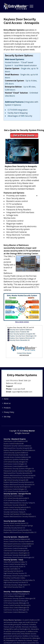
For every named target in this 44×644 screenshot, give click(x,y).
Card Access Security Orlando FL (15, 505)
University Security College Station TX (17, 585)
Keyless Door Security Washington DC (17, 487)
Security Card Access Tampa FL (15, 512)
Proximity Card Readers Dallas (14, 578)
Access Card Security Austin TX (14, 567)
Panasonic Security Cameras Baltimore (17, 446)
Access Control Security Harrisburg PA (17, 605)
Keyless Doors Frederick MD (19, 332)
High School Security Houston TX (15, 573)
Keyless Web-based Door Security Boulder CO (20, 532)
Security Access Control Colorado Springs (18, 526)
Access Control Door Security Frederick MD (19, 541)
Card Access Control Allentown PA (16, 612)
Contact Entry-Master (24, 353)
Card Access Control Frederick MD (16, 548)
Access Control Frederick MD (14, 444)
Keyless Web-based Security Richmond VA (19, 482)
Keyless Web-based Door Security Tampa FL (19, 503)
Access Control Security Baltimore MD (17, 539)
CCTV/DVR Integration (18, 110)
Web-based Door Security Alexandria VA (18, 473)
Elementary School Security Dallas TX (17, 576)
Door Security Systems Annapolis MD (22, 334)
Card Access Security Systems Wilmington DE (19, 598)
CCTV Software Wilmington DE (14, 596)
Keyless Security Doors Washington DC (23, 336)
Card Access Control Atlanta (13, 496)
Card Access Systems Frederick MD (16, 459)
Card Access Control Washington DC (16, 551)
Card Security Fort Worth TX (13, 571)
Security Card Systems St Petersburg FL (18, 514)
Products (7, 408)
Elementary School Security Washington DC (19, 557)
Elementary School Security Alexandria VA (18, 478)
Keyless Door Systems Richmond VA (22, 338)
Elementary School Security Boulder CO (18, 530)
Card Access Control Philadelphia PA (16, 594)
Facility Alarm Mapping (18, 113)
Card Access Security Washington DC (17, 555)
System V (9, 65)
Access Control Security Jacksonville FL (17, 507)
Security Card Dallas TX (12, 569)
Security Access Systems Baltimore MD (17, 457)
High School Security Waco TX (14, 587)
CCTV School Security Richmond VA (16, 491)
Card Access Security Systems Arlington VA (19, 469)
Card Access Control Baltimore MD (16, 441)
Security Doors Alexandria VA (20, 340)
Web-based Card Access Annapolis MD (17, 546)
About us (7, 403)
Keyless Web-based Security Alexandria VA (19, 485)
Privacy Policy (9, 412)
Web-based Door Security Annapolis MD (18, 448)
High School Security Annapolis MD (16, 480)
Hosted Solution (12, 62)
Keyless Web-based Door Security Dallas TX (19, 580)
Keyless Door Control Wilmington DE (16, 608)
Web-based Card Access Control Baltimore (19, 544)
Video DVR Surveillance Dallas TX (15, 562)
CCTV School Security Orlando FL (15, 500)
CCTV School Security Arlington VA (16, 462)
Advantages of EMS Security (20, 116)
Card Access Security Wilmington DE (16, 610)
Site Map (7, 417)
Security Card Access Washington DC (17, 553)
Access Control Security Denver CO (16, 523)
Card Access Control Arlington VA (15, 464)
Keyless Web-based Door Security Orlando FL (20, 516)
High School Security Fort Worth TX (16, 582)
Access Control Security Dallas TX (15, 564)
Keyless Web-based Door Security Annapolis (20, 475)
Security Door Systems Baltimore (21, 330)
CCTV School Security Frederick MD (16, 455)
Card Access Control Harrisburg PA (16, 601)
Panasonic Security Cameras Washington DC (19, 471)
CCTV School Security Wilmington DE (16, 603)
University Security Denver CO (14, 528)
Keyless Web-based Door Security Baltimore (19, 450)
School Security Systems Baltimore (16, 453)
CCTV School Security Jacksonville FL (16, 498)
